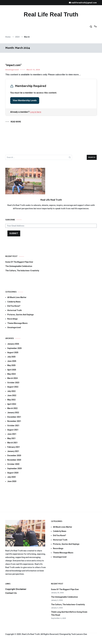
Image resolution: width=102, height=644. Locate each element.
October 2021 (13, 426)
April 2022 (12, 404)
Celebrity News (14, 302)
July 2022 (11, 391)
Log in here (36, 112)
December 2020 (14, 455)
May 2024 (11, 374)
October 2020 (13, 464)
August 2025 (13, 352)
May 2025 (11, 365)
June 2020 (12, 481)
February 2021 (14, 447)
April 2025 (12, 370)
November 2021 (14, 421)
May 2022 (11, 400)
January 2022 (13, 413)
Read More (16, 122)
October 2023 (13, 383)
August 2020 (13, 473)
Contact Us (11, 593)
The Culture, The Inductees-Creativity (22, 271)
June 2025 (12, 361)
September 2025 (14, 348)
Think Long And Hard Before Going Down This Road (69, 613)
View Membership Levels (25, 100)
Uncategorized (12, 70)
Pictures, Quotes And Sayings (21, 315)
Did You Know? (14, 306)
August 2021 (13, 430)
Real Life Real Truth (51, 14)
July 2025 (11, 357)
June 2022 (12, 395)
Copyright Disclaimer (16, 589)
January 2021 (13, 451)
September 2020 (14, 468)
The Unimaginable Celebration (19, 266)
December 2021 (14, 417)
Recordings (12, 319)
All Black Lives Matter (17, 297)
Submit (14, 233)
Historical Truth (14, 310)
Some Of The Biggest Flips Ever (19, 262)
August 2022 (13, 387)
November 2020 (14, 460)
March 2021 (12, 443)
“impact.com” (13, 65)
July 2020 (11, 477)
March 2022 (12, 408)
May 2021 (11, 438)
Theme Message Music (17, 323)
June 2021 (12, 434)
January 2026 (13, 344)
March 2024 (12, 378)
